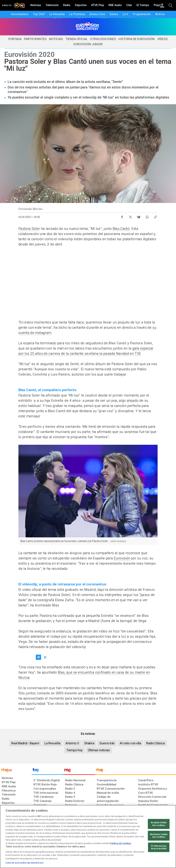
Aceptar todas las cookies (159, 824)
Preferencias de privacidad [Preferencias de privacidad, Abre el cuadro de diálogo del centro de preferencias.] (159, 847)
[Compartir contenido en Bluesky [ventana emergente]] (139, 216)
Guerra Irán (107, 743)
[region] (88, 837)
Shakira (89, 743)
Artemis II (72, 743)
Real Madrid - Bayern (25, 743)
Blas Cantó (121, 229)
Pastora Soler (29, 229)
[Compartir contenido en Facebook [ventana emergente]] (122, 216)
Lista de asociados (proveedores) (24, 863)
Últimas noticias (99, 750)
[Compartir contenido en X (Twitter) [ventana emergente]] (130, 216)
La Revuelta (52, 743)
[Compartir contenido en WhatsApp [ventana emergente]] (147, 216)
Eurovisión (122, 558)
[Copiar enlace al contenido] (155, 216)
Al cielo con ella (130, 743)
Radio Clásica (155, 743)
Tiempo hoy (74, 750)
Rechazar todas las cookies (159, 836)
